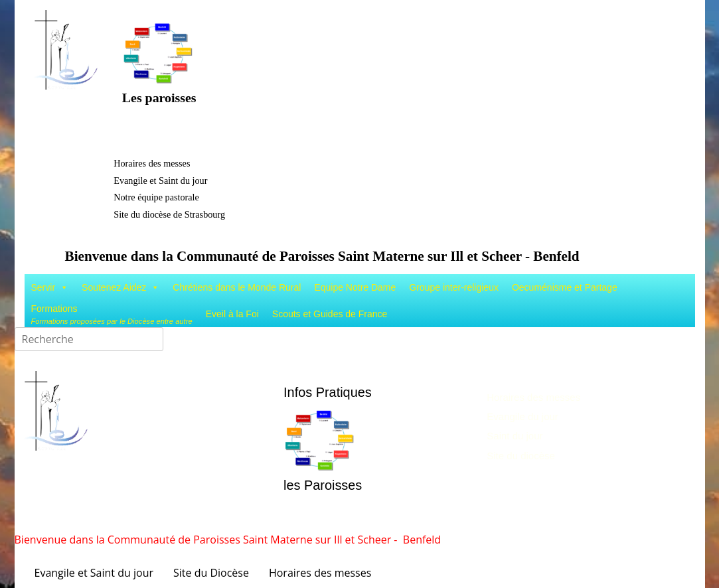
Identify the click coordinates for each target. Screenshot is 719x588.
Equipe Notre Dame (355, 287)
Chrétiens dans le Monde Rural (237, 287)
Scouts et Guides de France (330, 314)
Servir (50, 287)
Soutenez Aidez (120, 287)
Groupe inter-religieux (454, 287)
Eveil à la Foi (232, 314)
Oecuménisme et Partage (565, 287)
